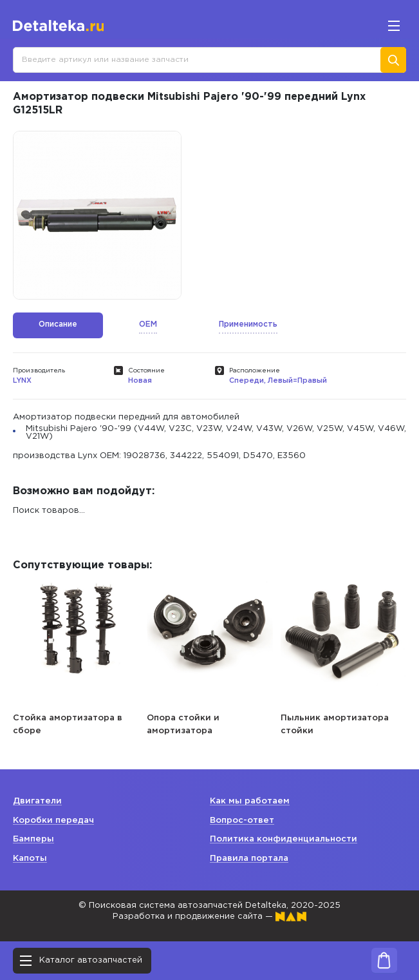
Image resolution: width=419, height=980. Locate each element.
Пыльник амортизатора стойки (335, 725)
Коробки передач (53, 821)
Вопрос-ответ (242, 821)
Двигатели (37, 801)
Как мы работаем (250, 801)
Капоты (30, 859)
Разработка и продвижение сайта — (209, 917)
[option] (97, 215)
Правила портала (249, 859)
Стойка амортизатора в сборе (68, 725)
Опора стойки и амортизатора (183, 725)
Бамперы (33, 839)
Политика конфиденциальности (284, 839)
